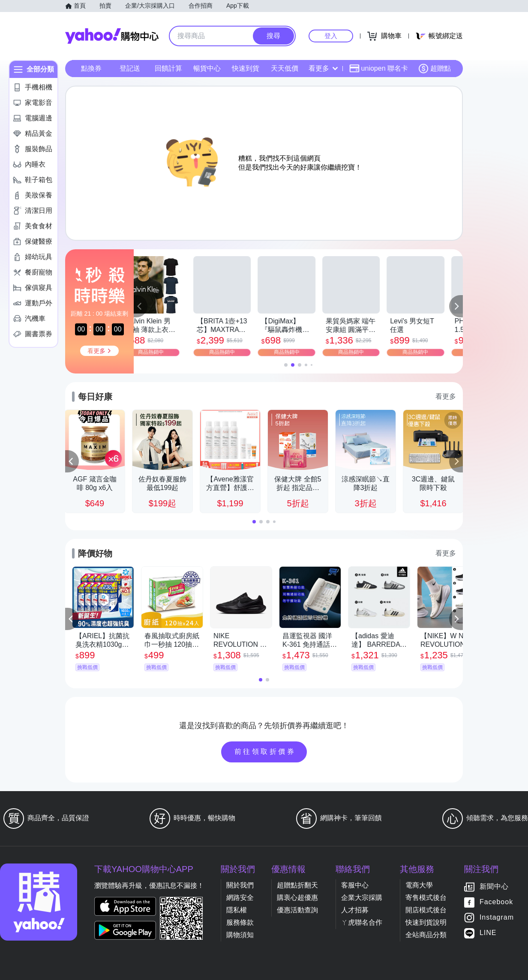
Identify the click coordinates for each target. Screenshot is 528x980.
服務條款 (240, 922)
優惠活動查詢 (297, 910)
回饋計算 (168, 68)
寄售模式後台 (426, 898)
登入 (331, 36)
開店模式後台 (426, 910)
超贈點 (435, 69)
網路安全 (240, 898)
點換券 (91, 68)
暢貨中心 (207, 68)
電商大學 (419, 885)
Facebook (496, 902)
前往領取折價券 (265, 751)
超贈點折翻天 (297, 885)
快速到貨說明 (426, 922)
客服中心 (355, 885)
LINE (488, 933)
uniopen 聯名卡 (379, 69)
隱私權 (237, 910)
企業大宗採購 (362, 898)
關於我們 (240, 885)
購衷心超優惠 (297, 898)
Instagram (497, 918)
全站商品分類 (426, 935)
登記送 (130, 68)
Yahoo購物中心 (112, 36)
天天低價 (285, 68)
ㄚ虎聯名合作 (362, 922)
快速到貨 (246, 68)
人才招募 (355, 910)
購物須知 (240, 935)
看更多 (323, 68)
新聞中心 (494, 887)
